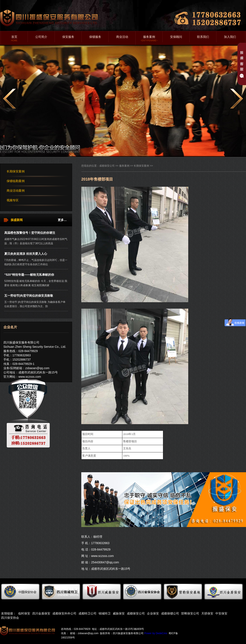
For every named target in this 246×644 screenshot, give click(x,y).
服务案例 (149, 38)
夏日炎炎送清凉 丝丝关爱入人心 (26, 254)
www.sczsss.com (30, 377)
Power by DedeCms (156, 633)
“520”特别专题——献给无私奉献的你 (29, 275)
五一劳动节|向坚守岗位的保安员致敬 (29, 296)
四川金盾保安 (41, 613)
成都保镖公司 (170, 613)
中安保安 (221, 613)
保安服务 (68, 37)
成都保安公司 (107, 166)
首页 (14, 38)
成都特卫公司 (87, 613)
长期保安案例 (16, 171)
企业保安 (153, 613)
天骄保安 (207, 613)
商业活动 (122, 37)
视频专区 (13, 200)
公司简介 (41, 37)
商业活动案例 (16, 191)
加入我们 (230, 37)
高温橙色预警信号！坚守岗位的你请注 (30, 233)
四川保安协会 (10, 618)
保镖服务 (95, 37)
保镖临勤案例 (16, 181)
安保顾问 (176, 37)
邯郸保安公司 (190, 613)
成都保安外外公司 (64, 613)
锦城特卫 (105, 613)
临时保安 (24, 613)
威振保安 (119, 613)
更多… (62, 220)
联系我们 (203, 37)
